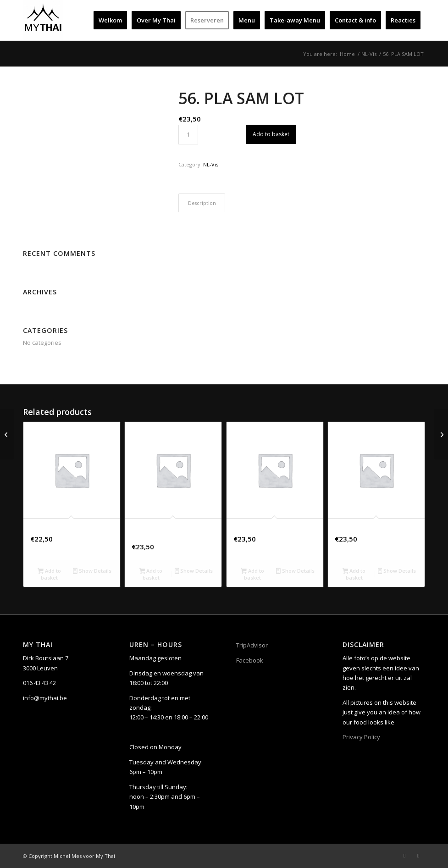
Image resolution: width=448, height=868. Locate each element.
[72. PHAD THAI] (441, 434)
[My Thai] (43, 20)
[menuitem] (110, 20)
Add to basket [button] (49, 574)
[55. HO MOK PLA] (7, 434)
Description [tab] (202, 203)
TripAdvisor (252, 645)
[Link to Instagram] (418, 856)
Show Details (92, 571)
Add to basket (271, 134)
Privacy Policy (361, 737)
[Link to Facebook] (404, 856)
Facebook (250, 660)
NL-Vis (211, 164)
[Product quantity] (188, 135)
